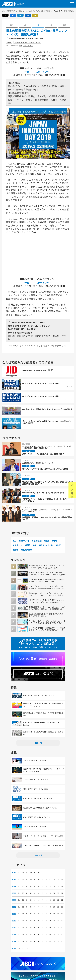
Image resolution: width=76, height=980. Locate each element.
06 (39, 869)
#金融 (49, 541)
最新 (64, 25)
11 (56, 876)
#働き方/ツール (48, 545)
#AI (17, 541)
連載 (20, 11)
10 (53, 876)
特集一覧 (39, 739)
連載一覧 (39, 852)
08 (46, 876)
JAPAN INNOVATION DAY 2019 (38, 11)
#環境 (30, 545)
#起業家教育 (37, 550)
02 (25, 869)
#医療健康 (39, 541)
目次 (12, 25)
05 (35, 869)
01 (21, 869)
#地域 (57, 541)
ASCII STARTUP (9, 11)
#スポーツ (20, 545)
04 (32, 869)
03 (28, 869)
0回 (25, 25)
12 (60, 876)
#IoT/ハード (27, 541)
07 (42, 876)
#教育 (18, 550)
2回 (51, 25)
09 (49, 876)
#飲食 (26, 550)
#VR (37, 545)
